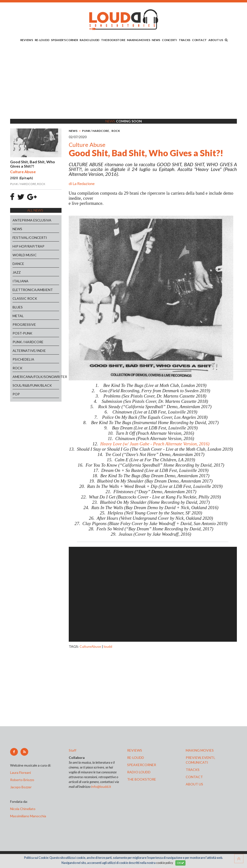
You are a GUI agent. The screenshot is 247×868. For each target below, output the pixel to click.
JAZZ (17, 272)
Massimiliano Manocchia (28, 816)
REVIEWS (27, 40)
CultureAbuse (90, 646)
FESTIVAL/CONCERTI (30, 238)
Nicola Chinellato (23, 809)
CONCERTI (169, 40)
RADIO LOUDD (89, 40)
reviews (135, 750)
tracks (193, 770)
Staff (72, 750)
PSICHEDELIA (23, 359)
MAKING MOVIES (138, 40)
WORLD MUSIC (25, 255)
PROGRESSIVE (24, 324)
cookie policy (165, 863)
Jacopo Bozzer (21, 787)
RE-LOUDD (42, 40)
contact (194, 777)
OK (180, 863)
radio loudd (139, 772)
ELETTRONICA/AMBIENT (33, 290)
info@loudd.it (101, 786)
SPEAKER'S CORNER (64, 40)
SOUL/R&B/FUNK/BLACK (32, 385)
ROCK (17, 368)
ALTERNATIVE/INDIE (29, 351)
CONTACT (199, 40)
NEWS (156, 40)
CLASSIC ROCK (25, 298)
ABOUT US (216, 40)
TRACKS (185, 40)
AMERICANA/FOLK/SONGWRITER (36, 377)
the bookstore (142, 779)
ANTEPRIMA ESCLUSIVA (32, 220)
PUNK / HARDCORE (28, 342)
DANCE (18, 264)
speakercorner (142, 765)
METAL (18, 316)
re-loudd (136, 758)
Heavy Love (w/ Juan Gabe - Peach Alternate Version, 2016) (155, 444)
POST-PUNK (22, 333)
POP (16, 394)
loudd (108, 646)
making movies (200, 750)
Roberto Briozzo (22, 780)
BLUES (18, 307)
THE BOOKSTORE (113, 40)
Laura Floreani (21, 772)
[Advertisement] (123, 81)
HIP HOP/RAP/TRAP (28, 246)
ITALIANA (21, 281)
